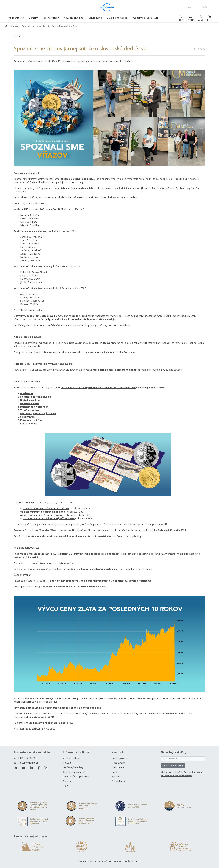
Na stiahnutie (119, 781)
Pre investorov (51, 18)
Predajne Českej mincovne (77, 777)
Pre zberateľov (16, 18)
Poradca (67, 781)
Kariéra (116, 772)
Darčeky (33, 18)
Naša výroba (118, 763)
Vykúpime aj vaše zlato (145, 18)
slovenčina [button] (203, 7)
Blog (65, 786)
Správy (15, 26)
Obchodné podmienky (74, 772)
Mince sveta (95, 18)
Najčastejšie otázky (73, 767)
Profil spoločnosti (121, 758)
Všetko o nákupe (72, 758)
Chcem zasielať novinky (173, 766)
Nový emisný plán (74, 18)
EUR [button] (189, 7)
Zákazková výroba (117, 18)
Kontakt (67, 763)
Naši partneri (119, 767)
